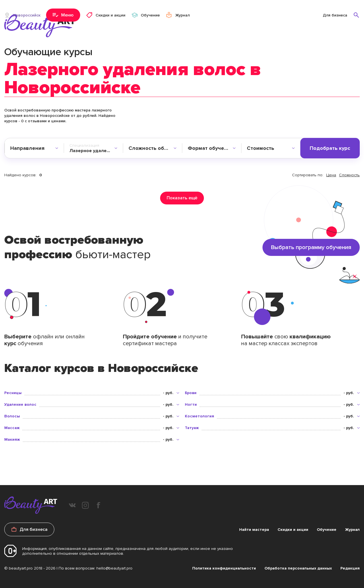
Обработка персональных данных (298, 568)
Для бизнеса (335, 15)
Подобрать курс (330, 148)
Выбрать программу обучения (311, 247)
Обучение (327, 530)
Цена (331, 175)
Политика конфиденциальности (224, 568)
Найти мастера (254, 530)
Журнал (352, 530)
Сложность (349, 175)
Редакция (350, 568)
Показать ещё (182, 198)
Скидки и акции (293, 530)
